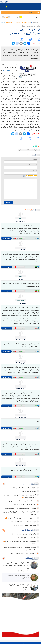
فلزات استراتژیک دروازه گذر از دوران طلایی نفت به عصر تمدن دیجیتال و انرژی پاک (16, 566)
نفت (30, 12)
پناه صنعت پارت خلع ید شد (28, 538)
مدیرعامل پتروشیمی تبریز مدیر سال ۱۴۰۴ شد (23, 488)
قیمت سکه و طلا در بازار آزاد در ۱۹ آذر (25, 525)
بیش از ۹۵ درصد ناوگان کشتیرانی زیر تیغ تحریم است (21, 508)
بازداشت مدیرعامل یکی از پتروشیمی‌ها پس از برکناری (20, 541)
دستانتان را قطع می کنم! (29, 491)
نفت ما (7, 70)
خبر (38, 12)
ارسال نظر (9, 202)
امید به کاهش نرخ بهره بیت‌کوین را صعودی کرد (22, 501)
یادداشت (28, 558)
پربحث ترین (27, 530)
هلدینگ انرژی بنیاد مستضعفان (29, 150)
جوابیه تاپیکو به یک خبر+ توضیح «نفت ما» (24, 553)
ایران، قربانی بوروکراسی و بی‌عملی (26, 534)
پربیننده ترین (27, 484)
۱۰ (20, 17)
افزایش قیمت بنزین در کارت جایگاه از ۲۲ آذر (23, 522)
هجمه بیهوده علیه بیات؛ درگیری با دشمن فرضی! (21, 518)
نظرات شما (29, 210)
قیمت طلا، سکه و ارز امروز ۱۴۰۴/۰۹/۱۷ (25, 505)
